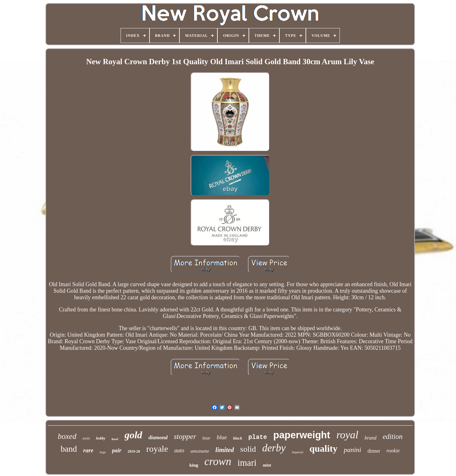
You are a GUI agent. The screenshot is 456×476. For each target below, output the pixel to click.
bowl (115, 439)
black (237, 438)
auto (179, 450)
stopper (185, 436)
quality (323, 448)
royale (157, 449)
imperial (298, 452)
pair (117, 450)
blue (222, 437)
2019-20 (134, 451)
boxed (67, 436)
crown (218, 462)
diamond (158, 438)
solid (248, 449)
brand (370, 438)
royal (347, 435)
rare (88, 450)
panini (353, 450)
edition (393, 437)
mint (267, 465)
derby (274, 448)
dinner (374, 451)
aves (86, 438)
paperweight (302, 435)
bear (207, 438)
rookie (393, 451)
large (103, 452)
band (69, 449)
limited (225, 450)
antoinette (200, 451)
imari (247, 463)
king (194, 465)
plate (258, 437)
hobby (101, 438)
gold (133, 435)
